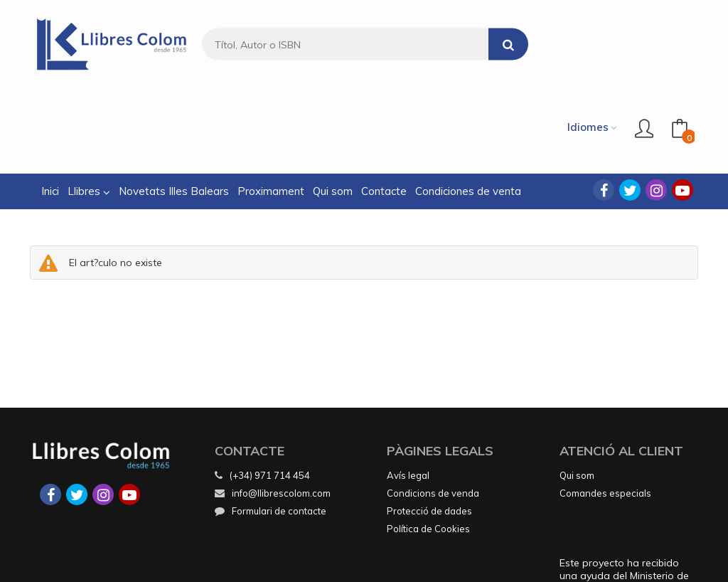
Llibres (89, 107)
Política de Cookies (428, 445)
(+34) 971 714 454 (270, 391)
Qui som (577, 391)
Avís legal (408, 391)
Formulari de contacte (271, 427)
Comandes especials (605, 409)
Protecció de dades (429, 427)
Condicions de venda (433, 409)
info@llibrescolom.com (273, 409)
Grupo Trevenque (479, 561)
